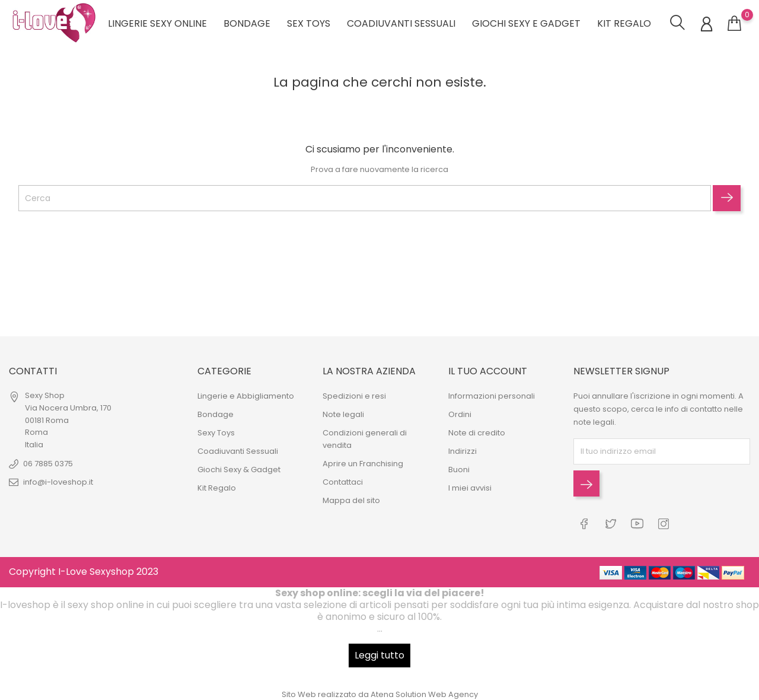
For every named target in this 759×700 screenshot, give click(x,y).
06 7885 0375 (48, 464)
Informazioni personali (492, 396)
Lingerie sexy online (157, 23)
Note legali (343, 414)
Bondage (247, 23)
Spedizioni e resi (354, 396)
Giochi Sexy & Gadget (239, 470)
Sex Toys (309, 23)
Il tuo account (488, 371)
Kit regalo (624, 23)
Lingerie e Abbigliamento (246, 396)
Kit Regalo (217, 488)
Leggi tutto (379, 655)
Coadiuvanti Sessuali (401, 23)
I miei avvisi (470, 488)
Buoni (459, 470)
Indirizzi (463, 451)
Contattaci (343, 482)
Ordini (460, 414)
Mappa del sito (351, 500)
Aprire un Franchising (363, 464)
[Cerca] (365, 198)
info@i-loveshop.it (58, 482)
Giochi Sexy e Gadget (526, 23)
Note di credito (477, 433)
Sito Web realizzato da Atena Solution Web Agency (380, 694)
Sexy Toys (216, 433)
